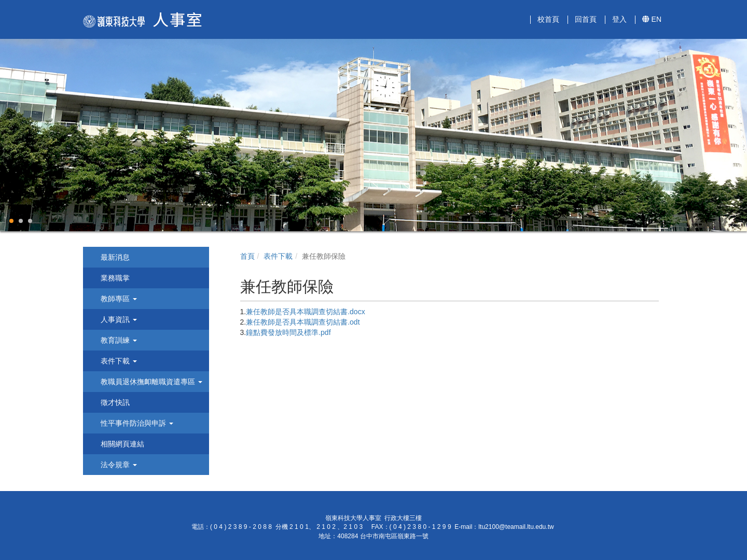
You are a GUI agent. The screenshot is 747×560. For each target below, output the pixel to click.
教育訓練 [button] (118, 340)
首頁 (247, 256)
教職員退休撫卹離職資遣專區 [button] (150, 382)
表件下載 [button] (118, 361)
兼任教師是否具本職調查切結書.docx (305, 312)
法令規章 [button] (118, 465)
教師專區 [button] (118, 299)
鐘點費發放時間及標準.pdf (288, 332)
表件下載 (278, 256)
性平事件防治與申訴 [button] (136, 423)
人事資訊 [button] (118, 319)
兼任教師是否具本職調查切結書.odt (303, 322)
